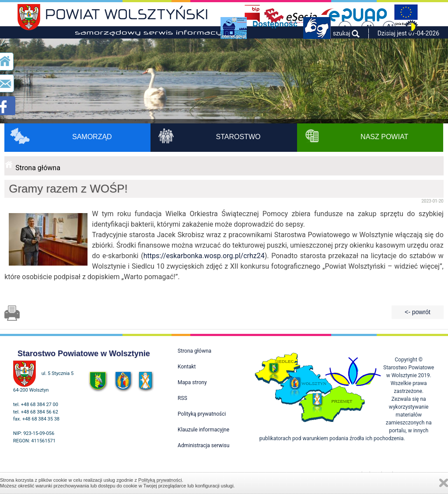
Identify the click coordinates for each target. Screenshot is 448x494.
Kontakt (187, 367)
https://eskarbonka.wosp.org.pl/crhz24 (204, 256)
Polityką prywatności (160, 480)
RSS (182, 398)
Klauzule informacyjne (203, 430)
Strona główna (38, 168)
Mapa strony (192, 382)
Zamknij (444, 483)
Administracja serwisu (203, 445)
